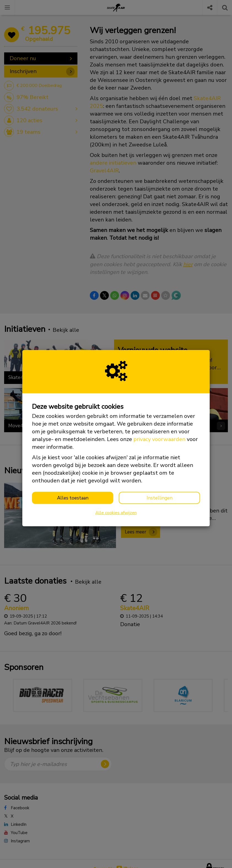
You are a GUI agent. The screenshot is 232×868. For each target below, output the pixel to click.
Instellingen (160, 498)
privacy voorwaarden (159, 439)
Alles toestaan (73, 498)
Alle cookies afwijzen (116, 513)
